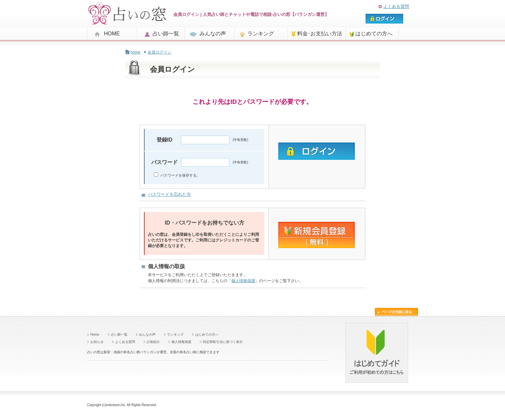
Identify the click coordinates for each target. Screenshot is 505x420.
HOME (112, 34)
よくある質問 (396, 6)
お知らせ (97, 342)
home (135, 52)
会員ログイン (160, 52)
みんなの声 (213, 34)
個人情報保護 (243, 281)
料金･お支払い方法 (320, 34)
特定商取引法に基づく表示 (223, 342)
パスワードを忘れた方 (169, 194)
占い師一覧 (166, 34)
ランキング (261, 34)
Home (95, 335)
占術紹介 (153, 342)
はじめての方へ (374, 34)
